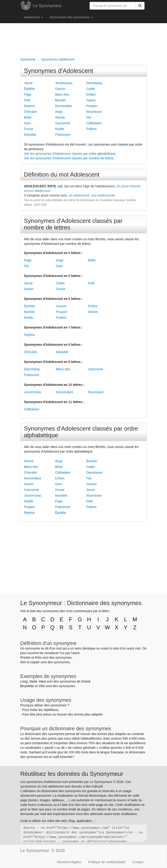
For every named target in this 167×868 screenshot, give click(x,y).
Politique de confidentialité (107, 862)
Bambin (61, 100)
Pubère (92, 129)
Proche (25, 658)
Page (28, 94)
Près (38, 658)
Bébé (28, 117)
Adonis (60, 117)
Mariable (30, 135)
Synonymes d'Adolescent (59, 71)
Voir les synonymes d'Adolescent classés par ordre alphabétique (70, 154)
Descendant (64, 106)
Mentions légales (69, 862)
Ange (59, 112)
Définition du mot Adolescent (62, 174)
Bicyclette (27, 686)
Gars (27, 123)
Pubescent (63, 135)
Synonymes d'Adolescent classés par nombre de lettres (73, 224)
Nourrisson (94, 112)
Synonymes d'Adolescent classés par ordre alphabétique (81, 432)
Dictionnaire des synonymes (71, 17)
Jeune (28, 83)
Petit (27, 100)
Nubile (60, 129)
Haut (42, 681)
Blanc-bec (62, 94)
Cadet (91, 89)
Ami (23, 662)
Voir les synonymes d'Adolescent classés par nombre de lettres (69, 158)
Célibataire (94, 123)
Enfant (91, 94)
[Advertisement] (84, 39)
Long (24, 681)
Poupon (92, 106)
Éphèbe (30, 89)
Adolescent (33, 17)
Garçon (60, 89)
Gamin (91, 100)
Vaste (33, 681)
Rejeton (30, 106)
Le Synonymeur (47, 6)
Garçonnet (63, 123)
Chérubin (31, 112)
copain (35, 662)
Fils (89, 117)
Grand (86, 681)
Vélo (42, 686)
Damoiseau (94, 83)
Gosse (29, 129)
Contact (138, 862)
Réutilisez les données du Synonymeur (72, 774)
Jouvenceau (64, 83)
